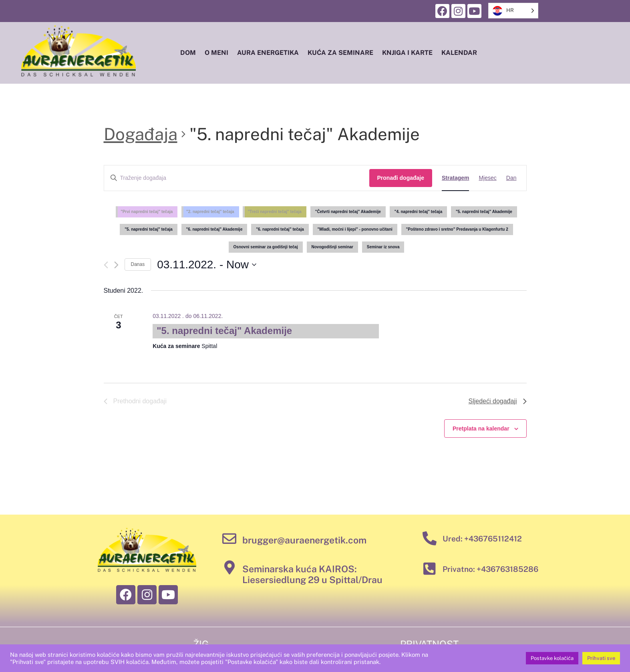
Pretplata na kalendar (481, 429)
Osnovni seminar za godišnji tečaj (266, 247)
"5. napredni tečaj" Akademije (484, 212)
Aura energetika (268, 53)
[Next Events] (116, 265)
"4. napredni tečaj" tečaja (419, 212)
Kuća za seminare (340, 53)
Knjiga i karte (407, 53)
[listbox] (513, 11)
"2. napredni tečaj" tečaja (210, 212)
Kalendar (459, 53)
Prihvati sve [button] (601, 658)
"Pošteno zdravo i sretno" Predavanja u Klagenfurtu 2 (457, 229)
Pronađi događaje (401, 178)
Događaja (141, 134)
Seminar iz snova (383, 247)
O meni (216, 53)
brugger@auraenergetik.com (304, 540)
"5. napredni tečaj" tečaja (149, 229)
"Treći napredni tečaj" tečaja (275, 212)
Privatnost (429, 644)
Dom (188, 53)
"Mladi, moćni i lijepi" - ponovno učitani (355, 229)
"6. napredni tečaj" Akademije (214, 229)
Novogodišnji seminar (332, 247)
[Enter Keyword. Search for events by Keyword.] (237, 178)
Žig (201, 644)
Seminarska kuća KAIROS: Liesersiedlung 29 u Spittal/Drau (312, 574)
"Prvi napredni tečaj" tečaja (147, 212)
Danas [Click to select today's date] (138, 264)
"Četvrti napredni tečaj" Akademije (348, 212)
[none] (513, 11)
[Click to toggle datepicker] (207, 265)
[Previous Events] (106, 265)
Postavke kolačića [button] (552, 658)
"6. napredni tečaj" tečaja (280, 229)
